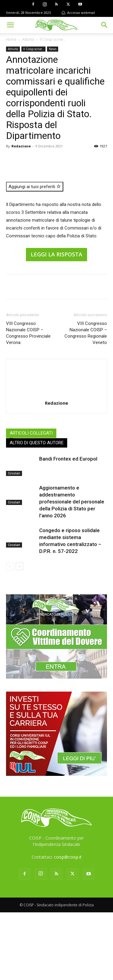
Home (11, 39)
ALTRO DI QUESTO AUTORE (37, 510)
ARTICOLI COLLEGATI (31, 500)
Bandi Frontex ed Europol (68, 526)
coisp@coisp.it (68, 925)
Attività (28, 39)
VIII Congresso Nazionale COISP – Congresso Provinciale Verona (28, 400)
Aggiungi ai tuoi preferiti (35, 254)
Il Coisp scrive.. (52, 39)
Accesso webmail (78, 13)
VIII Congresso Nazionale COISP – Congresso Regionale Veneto (86, 400)
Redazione (21, 146)
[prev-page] (10, 634)
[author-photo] (57, 462)
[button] (10, 25)
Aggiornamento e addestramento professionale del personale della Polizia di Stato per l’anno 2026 (72, 569)
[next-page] (19, 634)
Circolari (14, 541)
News (53, 49)
